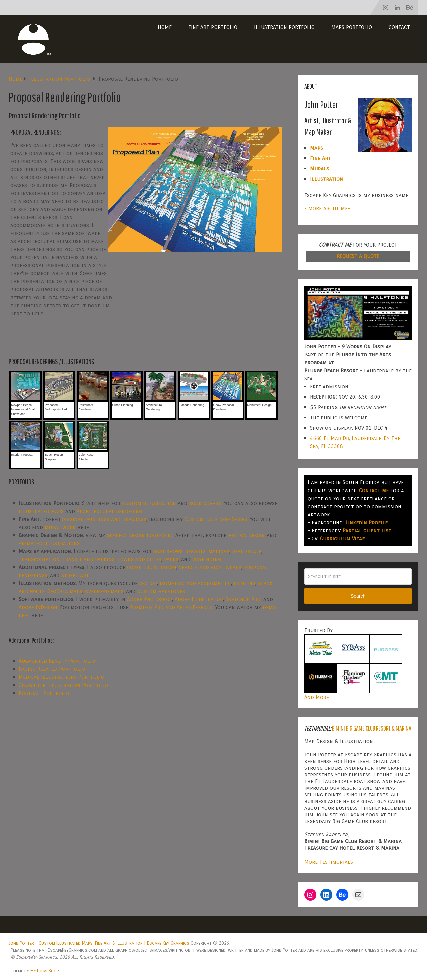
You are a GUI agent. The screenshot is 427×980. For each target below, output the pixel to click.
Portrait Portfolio (44, 693)
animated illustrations (49, 543)
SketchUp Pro (243, 599)
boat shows (168, 551)
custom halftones (161, 591)
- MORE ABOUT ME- (327, 209)
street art (75, 575)
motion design (246, 535)
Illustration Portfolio (284, 27)
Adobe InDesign (38, 607)
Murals (319, 168)
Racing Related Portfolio (52, 669)
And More (317, 697)
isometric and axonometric (195, 583)
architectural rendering (109, 511)
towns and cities (139, 559)
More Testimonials (329, 862)
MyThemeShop (45, 971)
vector (148, 583)
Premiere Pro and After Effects (171, 607)
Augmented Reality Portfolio (57, 661)
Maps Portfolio (352, 27)
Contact (399, 27)
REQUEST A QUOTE (358, 256)
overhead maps (104, 591)
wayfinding (207, 559)
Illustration (326, 179)
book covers (205, 503)
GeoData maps (65, 591)
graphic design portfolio (140, 535)
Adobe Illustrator (199, 599)
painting (244, 583)
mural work (60, 527)
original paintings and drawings (104, 519)
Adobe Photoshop (150, 599)
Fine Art (320, 158)
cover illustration (152, 567)
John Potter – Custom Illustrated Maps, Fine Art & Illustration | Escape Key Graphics (99, 943)
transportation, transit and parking (67, 559)
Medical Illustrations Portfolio (62, 677)
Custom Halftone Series (216, 519)
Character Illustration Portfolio (63, 685)
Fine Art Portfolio (213, 27)
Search (358, 596)
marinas (219, 551)
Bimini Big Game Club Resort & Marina (372, 728)
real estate (247, 551)
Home (165, 27)
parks (171, 559)
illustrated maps (41, 511)
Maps (316, 148)
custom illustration (149, 503)
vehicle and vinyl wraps (210, 567)
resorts (196, 551)
